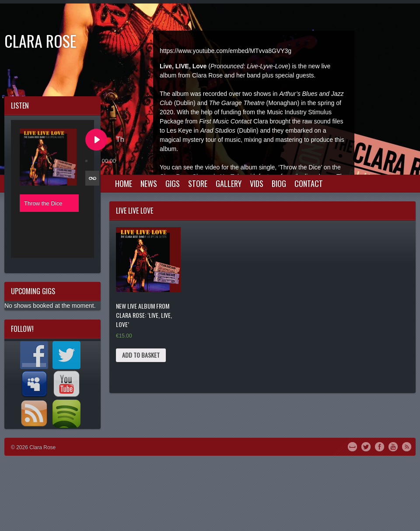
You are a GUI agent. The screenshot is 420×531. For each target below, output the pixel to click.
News (149, 183)
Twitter (366, 446)
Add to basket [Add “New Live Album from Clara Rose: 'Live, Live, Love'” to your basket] (141, 355)
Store (198, 183)
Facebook (380, 446)
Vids (257, 183)
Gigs (173, 183)
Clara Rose (40, 40)
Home (124, 183)
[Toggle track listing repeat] (92, 178)
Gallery (229, 183)
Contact (309, 183)
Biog (279, 183)
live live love (135, 211)
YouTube (393, 446)
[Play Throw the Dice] (96, 140)
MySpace (352, 446)
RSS (407, 446)
